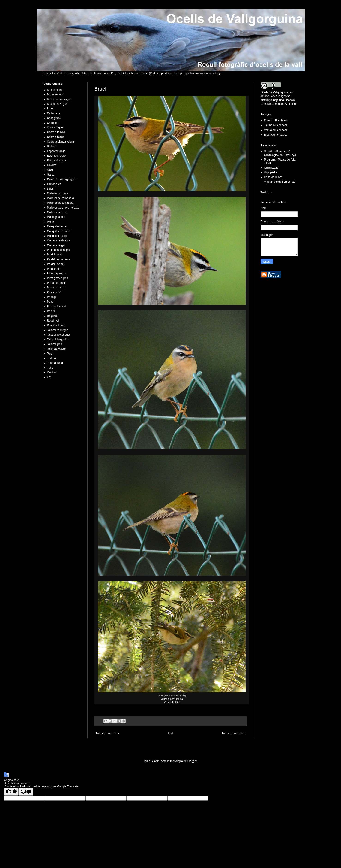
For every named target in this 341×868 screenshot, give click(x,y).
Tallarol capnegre (58, 330)
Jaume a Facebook (276, 125)
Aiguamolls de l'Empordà (279, 182)
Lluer (50, 189)
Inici (170, 734)
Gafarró (52, 165)
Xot (49, 377)
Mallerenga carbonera (61, 198)
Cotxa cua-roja (56, 132)
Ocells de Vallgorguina (274, 92)
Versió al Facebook (276, 130)
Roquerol (53, 316)
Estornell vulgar (57, 161)
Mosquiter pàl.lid (57, 236)
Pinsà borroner (56, 283)
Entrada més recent (108, 734)
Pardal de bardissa (59, 259)
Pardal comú (55, 255)
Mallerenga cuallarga (60, 203)
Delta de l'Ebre (273, 177)
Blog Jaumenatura (275, 135)
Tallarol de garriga (58, 340)
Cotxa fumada (56, 137)
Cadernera (54, 113)
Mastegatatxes (56, 217)
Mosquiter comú (57, 226)
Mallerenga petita (58, 212)
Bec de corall (55, 90)
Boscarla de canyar (59, 99)
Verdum (52, 372)
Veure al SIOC (172, 702)
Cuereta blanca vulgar (61, 142)
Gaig (50, 170)
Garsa (51, 175)
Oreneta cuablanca (59, 240)
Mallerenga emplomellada (63, 208)
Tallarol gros (55, 344)
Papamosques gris (59, 250)
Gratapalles (54, 184)
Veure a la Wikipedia (172, 699)
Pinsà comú (54, 292)
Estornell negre (56, 156)
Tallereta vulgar (56, 349)
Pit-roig (51, 297)
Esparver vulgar (57, 151)
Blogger (192, 761)
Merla (51, 222)
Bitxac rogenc (56, 94)
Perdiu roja (54, 269)
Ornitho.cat (271, 168)
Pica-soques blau (58, 273)
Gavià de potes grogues (62, 179)
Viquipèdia (271, 172)
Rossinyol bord (56, 325)
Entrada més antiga (233, 734)
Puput (51, 302)
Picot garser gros (58, 278)
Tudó (50, 368)
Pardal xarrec (55, 264)
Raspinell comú (57, 307)
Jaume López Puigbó (274, 96)
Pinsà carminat (56, 288)
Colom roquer (56, 127)
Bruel (50, 109)
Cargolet (52, 123)
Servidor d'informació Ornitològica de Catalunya (280, 153)
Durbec (52, 146)
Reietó (51, 311)
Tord (50, 354)
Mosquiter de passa (59, 231)
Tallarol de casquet (59, 335)
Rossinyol (53, 321)
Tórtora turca (55, 363)
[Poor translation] (26, 792)
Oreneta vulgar (56, 245)
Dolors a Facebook (276, 121)
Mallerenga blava (58, 193)
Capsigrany (54, 118)
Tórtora (52, 358)
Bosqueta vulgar (57, 104)
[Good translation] (11, 792)
